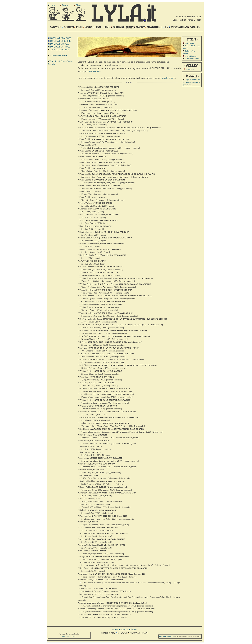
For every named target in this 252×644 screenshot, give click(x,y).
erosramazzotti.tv (69, 637)
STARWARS (95, 72)
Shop (78, 5)
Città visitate (189, 43)
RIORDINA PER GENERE (60, 41)
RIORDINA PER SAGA (59, 44)
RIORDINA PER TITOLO (60, 47)
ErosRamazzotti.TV (166, 637)
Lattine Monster (191, 56)
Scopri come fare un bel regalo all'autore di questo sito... (191, 82)
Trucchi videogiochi (192, 59)
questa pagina (168, 78)
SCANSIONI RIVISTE (59, 56)
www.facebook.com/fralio (124, 630)
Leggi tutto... (191, 69)
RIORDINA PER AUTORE (60, 38)
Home (52, 5)
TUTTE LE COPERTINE (59, 50)
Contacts (66, 5)
